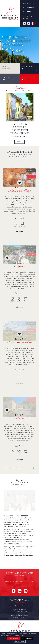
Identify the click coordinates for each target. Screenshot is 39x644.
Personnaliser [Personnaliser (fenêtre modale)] (20, 641)
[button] (3, 114)
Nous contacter (10, 501)
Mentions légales (23, 603)
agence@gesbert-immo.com (20, 545)
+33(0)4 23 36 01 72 (19, 557)
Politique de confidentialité (21, 605)
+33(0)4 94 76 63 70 (20, 551)
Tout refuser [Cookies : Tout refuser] (27, 638)
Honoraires (14, 603)
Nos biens (31, 593)
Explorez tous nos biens (13, 429)
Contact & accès (20, 595)
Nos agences (10, 593)
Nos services (21, 593)
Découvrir (20, 232)
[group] (19, 119)
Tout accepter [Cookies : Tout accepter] (13, 638)
